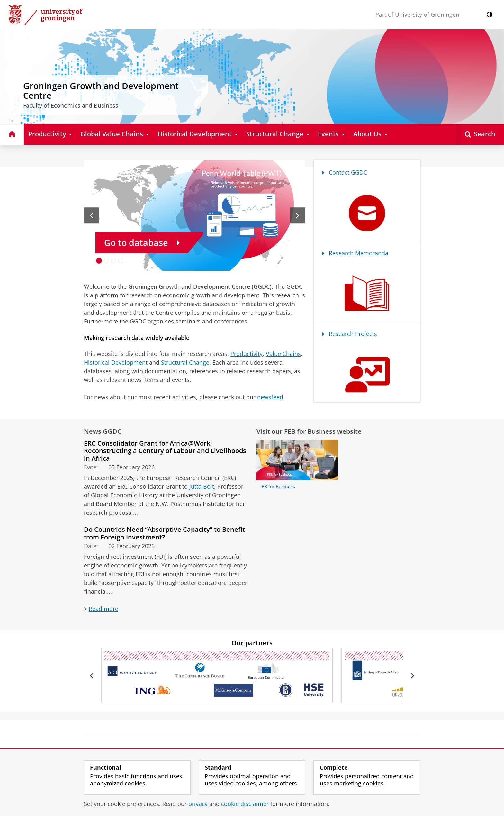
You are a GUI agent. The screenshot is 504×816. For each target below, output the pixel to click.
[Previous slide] (91, 215)
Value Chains (283, 354)
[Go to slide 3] (114, 261)
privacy (198, 804)
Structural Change (185, 362)
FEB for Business (277, 487)
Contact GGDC (345, 172)
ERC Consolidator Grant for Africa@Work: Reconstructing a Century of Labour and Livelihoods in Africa (165, 451)
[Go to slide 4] (121, 261)
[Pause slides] (299, 264)
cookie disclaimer (245, 804)
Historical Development (116, 362)
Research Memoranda (355, 253)
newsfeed (270, 397)
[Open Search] (480, 134)
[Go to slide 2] (107, 261)
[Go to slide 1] (99, 261)
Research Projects (350, 334)
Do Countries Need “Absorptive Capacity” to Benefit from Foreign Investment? (164, 533)
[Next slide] (297, 215)
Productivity (247, 354)
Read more (104, 609)
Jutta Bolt (202, 486)
